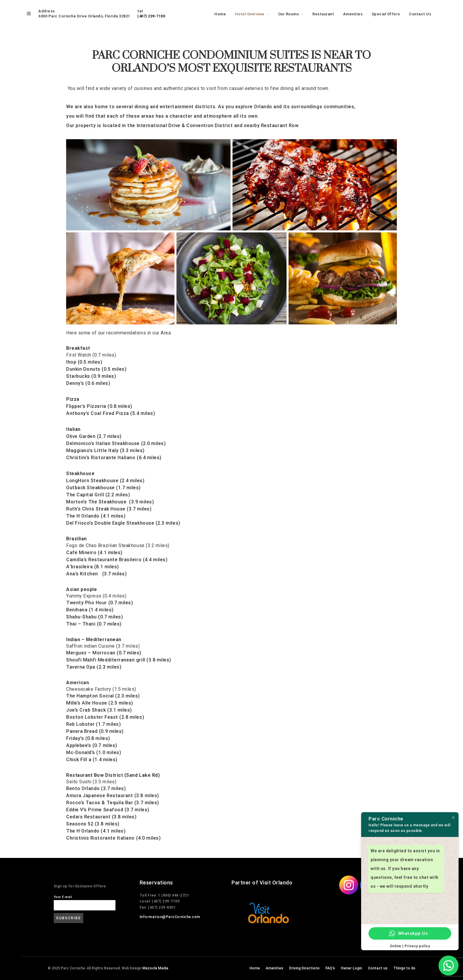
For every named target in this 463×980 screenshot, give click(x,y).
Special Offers (386, 14)
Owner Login (351, 968)
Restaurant (323, 14)
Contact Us (420, 14)
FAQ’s (330, 968)
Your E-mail (63, 897)
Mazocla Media (155, 968)
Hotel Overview (250, 14)
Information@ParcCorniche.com (170, 917)
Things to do (404, 968)
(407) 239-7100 (151, 16)
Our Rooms (289, 14)
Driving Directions (304, 968)
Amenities (353, 14)
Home (220, 14)
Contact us (378, 968)
